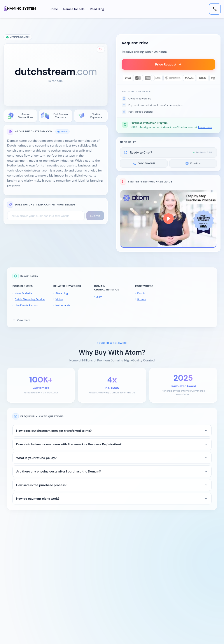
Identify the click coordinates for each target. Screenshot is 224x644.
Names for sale (74, 9)
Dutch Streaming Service (30, 299)
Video (59, 299)
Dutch (141, 293)
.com (99, 297)
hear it (62, 132)
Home (54, 9)
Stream (142, 299)
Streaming (62, 293)
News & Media (23, 293)
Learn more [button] (205, 127)
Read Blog (97, 9)
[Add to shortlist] (101, 49)
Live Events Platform (27, 305)
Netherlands (63, 305)
